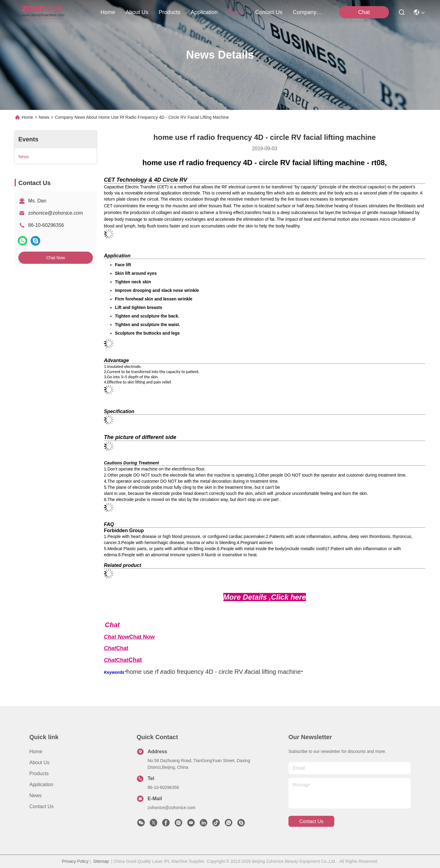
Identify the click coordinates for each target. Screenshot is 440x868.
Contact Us (41, 806)
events (236, 12)
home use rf (143, 672)
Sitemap (101, 861)
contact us (269, 12)
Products (39, 774)
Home (108, 12)
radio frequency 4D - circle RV (202, 672)
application (204, 12)
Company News (307, 12)
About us (39, 763)
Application (41, 784)
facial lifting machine (273, 672)
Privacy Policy (75, 861)
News (44, 117)
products (169, 12)
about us (137, 12)
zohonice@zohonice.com (55, 213)
